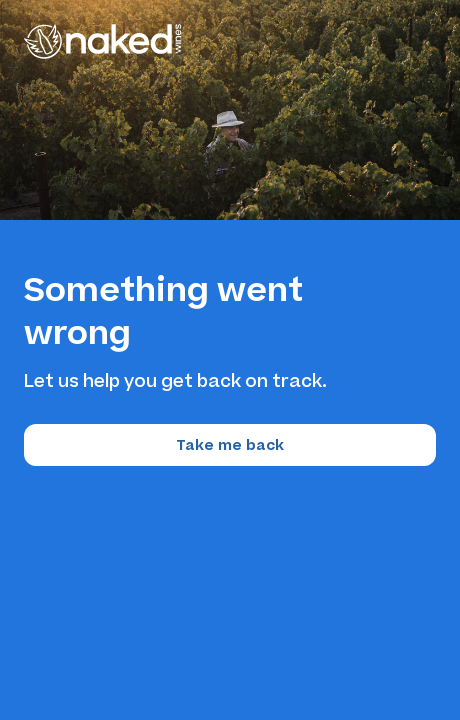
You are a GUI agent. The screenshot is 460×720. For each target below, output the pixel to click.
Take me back (230, 445)
